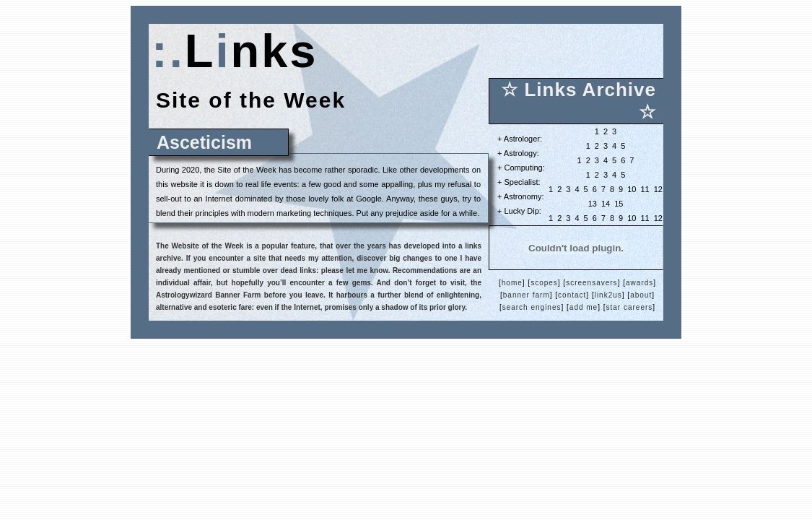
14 (606, 204)
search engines (532, 307)
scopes (544, 283)
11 (645, 189)
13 (593, 204)
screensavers (591, 283)
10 (632, 189)
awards (639, 283)
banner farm (527, 295)
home (512, 283)
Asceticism (204, 142)
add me (584, 307)
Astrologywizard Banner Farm (208, 295)
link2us (608, 295)
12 (658, 189)
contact (572, 295)
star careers (630, 307)
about (641, 295)
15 (619, 204)
